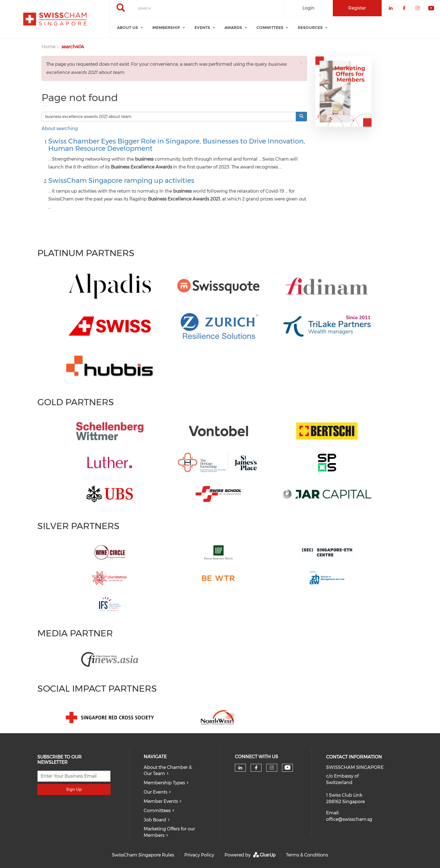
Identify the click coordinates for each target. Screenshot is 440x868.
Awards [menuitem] (233, 28)
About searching (60, 128)
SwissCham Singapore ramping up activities (121, 180)
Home (48, 47)
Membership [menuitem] (166, 28)
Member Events (161, 801)
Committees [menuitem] (270, 28)
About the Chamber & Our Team (168, 771)
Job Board (155, 820)
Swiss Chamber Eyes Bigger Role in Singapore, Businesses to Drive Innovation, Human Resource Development (177, 145)
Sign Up (74, 789)
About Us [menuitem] (128, 28)
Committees (157, 811)
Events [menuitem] (202, 28)
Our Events (155, 792)
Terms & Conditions (307, 855)
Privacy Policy (199, 855)
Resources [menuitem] (310, 28)
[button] (301, 63)
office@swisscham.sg (349, 819)
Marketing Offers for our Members (169, 832)
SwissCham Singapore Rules (143, 855)
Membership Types (164, 783)
